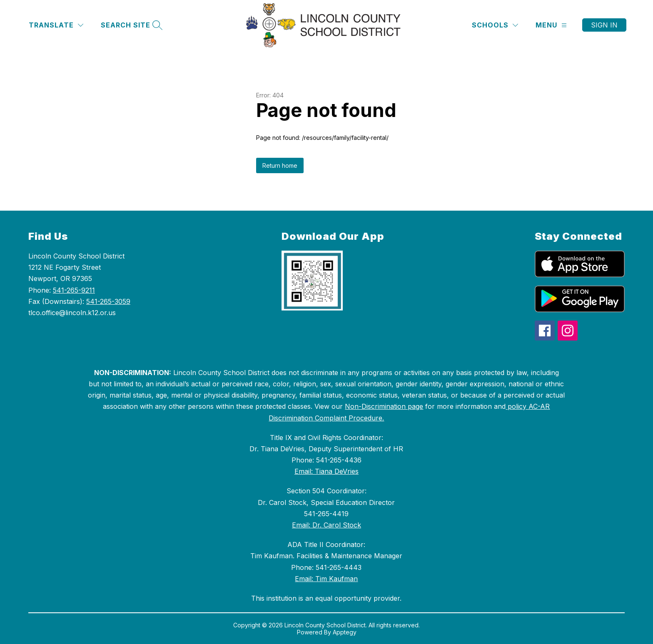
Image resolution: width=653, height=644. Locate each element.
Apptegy (345, 632)
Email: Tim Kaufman (326, 579)
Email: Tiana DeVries (326, 471)
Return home (280, 165)
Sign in (604, 25)
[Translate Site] (56, 25)
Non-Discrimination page (384, 406)
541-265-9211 (74, 290)
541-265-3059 (108, 301)
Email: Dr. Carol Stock (326, 525)
